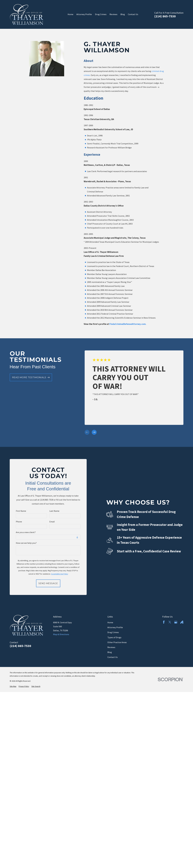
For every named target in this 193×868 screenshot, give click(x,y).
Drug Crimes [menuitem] (101, 14)
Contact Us (113, 657)
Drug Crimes (113, 632)
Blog (110, 652)
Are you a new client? (26, 532)
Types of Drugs (114, 637)
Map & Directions (61, 634)
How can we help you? (26, 543)
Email (52, 522)
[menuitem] (13, 686)
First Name (21, 511)
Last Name (54, 511)
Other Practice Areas (117, 642)
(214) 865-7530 (165, 16)
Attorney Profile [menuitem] (84, 14)
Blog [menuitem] (123, 14)
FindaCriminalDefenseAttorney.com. (128, 324)
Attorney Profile (115, 627)
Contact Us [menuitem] (133, 14)
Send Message (48, 583)
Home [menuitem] (70, 14)
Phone (19, 522)
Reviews (111, 647)
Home (110, 622)
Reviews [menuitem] (113, 14)
